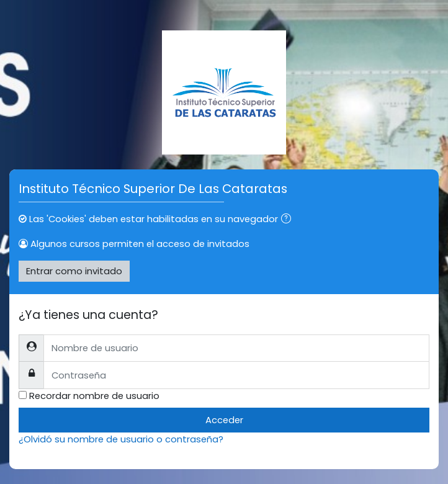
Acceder (224, 420)
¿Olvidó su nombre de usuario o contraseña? (121, 439)
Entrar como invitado (74, 271)
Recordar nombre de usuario (94, 396)
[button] (289, 220)
